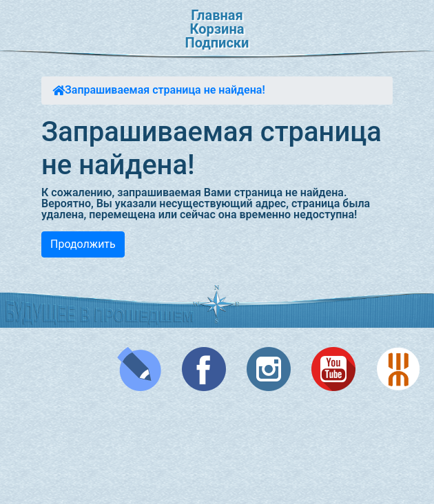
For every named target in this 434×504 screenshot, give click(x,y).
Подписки (217, 43)
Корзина (217, 29)
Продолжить (83, 244)
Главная (217, 15)
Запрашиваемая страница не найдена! (165, 90)
